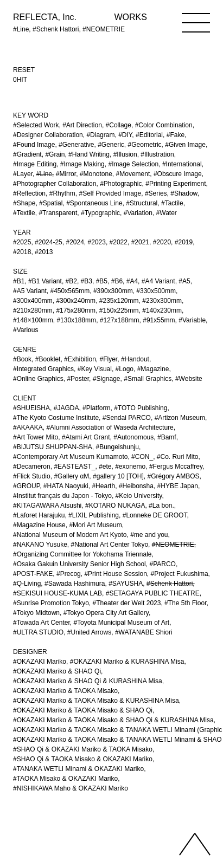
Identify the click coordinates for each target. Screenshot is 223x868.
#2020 (162, 242)
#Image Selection (133, 164)
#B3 (87, 281)
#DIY (125, 135)
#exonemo (130, 467)
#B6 (117, 281)
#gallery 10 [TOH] (118, 476)
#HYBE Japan (178, 486)
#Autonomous (133, 437)
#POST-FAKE (33, 574)
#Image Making (82, 164)
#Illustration (157, 154)
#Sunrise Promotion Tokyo (51, 603)
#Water (167, 213)
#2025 (22, 242)
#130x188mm (76, 320)
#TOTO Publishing (141, 408)
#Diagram (100, 135)
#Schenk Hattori (170, 584)
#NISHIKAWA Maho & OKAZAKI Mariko (71, 788)
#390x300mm (113, 291)
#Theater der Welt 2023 (127, 603)
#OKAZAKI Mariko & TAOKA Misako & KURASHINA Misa (96, 701)
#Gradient (27, 154)
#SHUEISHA (31, 408)
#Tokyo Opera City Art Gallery (106, 613)
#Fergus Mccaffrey (176, 467)
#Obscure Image (178, 174)
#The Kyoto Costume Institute (56, 418)
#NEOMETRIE (173, 545)
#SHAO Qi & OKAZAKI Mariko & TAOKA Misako (83, 749)
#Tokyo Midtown (36, 613)
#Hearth (103, 486)
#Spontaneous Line (94, 203)
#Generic (111, 145)
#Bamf (167, 437)
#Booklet (48, 359)
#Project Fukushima (180, 574)
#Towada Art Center (42, 623)
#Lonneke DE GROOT (155, 515)
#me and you (149, 535)
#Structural (142, 203)
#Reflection (29, 193)
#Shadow (184, 193)
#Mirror (66, 174)
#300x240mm (76, 301)
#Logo (125, 369)
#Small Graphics (148, 379)
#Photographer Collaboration (55, 184)
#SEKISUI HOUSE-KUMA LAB (58, 593)
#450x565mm (70, 291)
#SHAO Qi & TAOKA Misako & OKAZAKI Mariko (83, 759)
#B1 (19, 281)
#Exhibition (80, 359)
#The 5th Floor (185, 603)
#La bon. (161, 506)
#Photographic (121, 184)
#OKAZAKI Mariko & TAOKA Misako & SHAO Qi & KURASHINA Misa (113, 720)
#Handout (135, 359)
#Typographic (100, 213)
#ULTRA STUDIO (38, 632)
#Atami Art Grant (86, 437)
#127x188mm (120, 320)
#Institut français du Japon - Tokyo (62, 496)
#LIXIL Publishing (94, 515)
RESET (24, 70)
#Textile (24, 213)
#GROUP (26, 486)
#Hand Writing (89, 154)
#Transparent (58, 213)
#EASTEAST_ (74, 467)
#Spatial (51, 203)
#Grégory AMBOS (174, 476)
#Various (26, 330)
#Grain (55, 154)
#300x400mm (33, 301)
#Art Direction (82, 125)
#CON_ (142, 457)
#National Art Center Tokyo (110, 545)
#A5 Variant (30, 291)
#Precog (69, 574)
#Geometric (145, 145)
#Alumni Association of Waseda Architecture (110, 427)
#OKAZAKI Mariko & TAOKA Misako (65, 691)
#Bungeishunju (117, 447)
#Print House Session (115, 574)
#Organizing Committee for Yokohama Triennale (82, 554)
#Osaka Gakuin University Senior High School (79, 564)
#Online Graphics (38, 379)
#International (182, 164)
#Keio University (139, 496)
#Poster (78, 379)
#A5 (184, 281)
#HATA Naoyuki (66, 486)
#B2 (71, 281)
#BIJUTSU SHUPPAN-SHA (53, 447)
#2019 (184, 242)
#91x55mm (159, 320)
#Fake (176, 135)
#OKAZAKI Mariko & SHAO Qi (57, 671)
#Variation (138, 213)
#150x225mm (119, 310)
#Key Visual (95, 369)
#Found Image (34, 145)
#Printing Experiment (176, 184)
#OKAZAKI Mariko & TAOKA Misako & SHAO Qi (83, 710)
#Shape (24, 203)
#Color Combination (164, 125)
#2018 (22, 252)
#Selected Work (36, 125)
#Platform (96, 408)
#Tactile (172, 203)
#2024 (75, 242)
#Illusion (125, 154)
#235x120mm (119, 301)
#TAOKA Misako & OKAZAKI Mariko (65, 779)
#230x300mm (162, 301)
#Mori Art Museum (95, 525)
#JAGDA (66, 408)
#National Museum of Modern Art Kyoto (70, 535)
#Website (189, 379)
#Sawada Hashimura (75, 584)
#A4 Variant (158, 281)
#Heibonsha (136, 486)
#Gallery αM (71, 476)
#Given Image (185, 145)
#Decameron (32, 467)
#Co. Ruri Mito (178, 457)
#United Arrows (89, 632)
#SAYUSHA (126, 584)
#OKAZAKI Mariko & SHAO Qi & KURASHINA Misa (88, 681)
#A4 (132, 281)
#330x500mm (156, 291)
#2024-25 (49, 242)
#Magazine (153, 369)
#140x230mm (162, 310)
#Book (22, 359)
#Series (156, 193)
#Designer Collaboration (48, 135)
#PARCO (162, 564)
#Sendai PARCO (127, 418)
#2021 (140, 242)
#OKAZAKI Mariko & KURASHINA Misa (127, 662)
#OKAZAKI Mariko (40, 662)
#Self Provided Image (110, 193)
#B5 (102, 281)
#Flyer (109, 359)
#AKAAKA (28, 427)
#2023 (97, 242)
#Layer (23, 174)
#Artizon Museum (180, 418)
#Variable (192, 320)
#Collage (119, 125)
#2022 (119, 242)
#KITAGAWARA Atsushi (47, 506)
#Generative (76, 145)
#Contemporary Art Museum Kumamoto (70, 457)
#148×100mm (33, 320)
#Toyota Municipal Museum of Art (121, 623)
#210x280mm (33, 310)
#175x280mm (76, 310)
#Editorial (149, 135)
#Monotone (96, 174)
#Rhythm (62, 193)
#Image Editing (35, 164)
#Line (44, 174)
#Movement (133, 174)
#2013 (44, 252)
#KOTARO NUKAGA (115, 506)
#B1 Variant (45, 281)
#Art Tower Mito (36, 437)
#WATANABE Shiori (144, 632)
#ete (105, 467)
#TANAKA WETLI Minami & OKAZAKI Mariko (78, 769)
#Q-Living (27, 584)
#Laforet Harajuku (39, 515)
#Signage (107, 379)
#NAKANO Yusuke (40, 545)
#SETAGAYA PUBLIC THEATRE (153, 593)
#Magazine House (39, 525)
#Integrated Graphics (43, 369)
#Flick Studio (32, 476)
